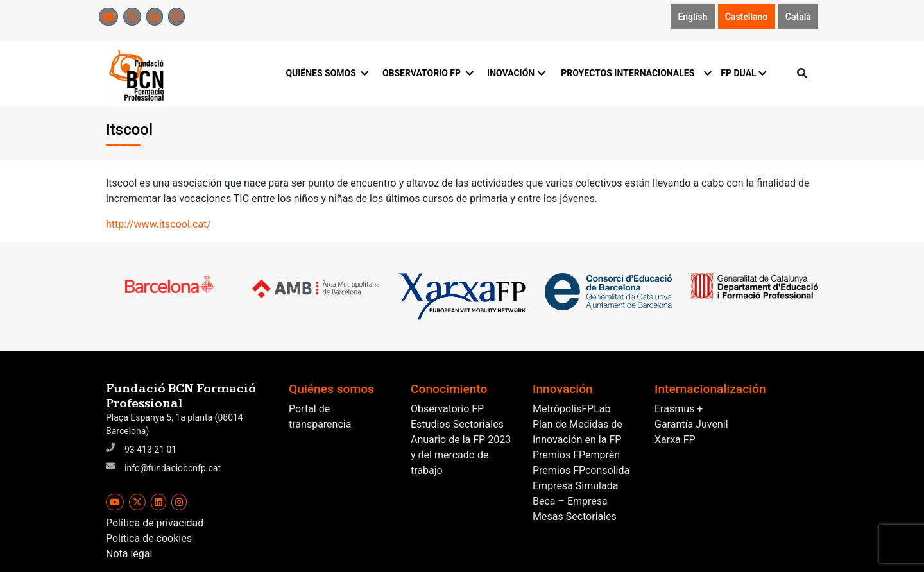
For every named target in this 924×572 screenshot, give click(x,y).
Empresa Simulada (575, 486)
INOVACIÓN (516, 73)
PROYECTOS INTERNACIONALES (633, 73)
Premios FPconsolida (581, 470)
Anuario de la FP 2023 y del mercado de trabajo (461, 455)
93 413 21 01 (150, 450)
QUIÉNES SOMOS (326, 73)
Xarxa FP (675, 440)
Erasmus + (679, 409)
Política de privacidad (155, 523)
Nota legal (129, 554)
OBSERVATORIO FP (427, 73)
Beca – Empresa (570, 501)
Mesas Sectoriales (575, 517)
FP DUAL (743, 73)
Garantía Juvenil (691, 424)
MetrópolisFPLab (571, 409)
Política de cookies (149, 538)
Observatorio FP (447, 409)
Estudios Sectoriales (457, 424)
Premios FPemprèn (576, 455)
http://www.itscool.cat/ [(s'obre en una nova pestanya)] (158, 224)
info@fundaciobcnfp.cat (173, 468)
